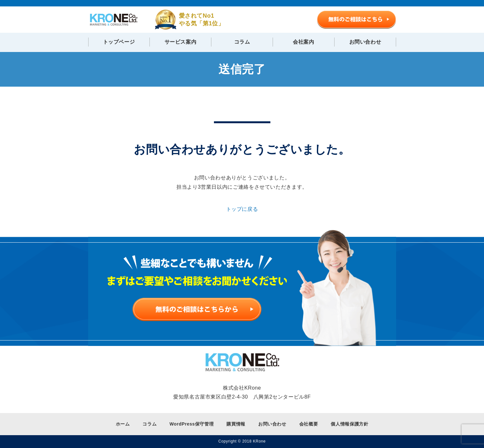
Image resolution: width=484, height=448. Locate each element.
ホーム (123, 424)
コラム (242, 42)
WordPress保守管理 (191, 424)
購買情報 (236, 424)
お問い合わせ (365, 42)
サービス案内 (181, 42)
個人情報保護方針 (349, 424)
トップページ (119, 42)
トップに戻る (242, 209)
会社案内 (304, 42)
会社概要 (309, 424)
